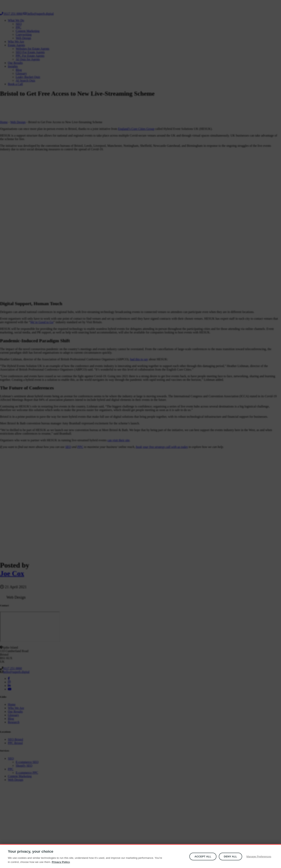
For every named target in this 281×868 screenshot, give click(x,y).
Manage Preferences (259, 857)
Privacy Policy (61, 862)
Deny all (230, 857)
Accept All (203, 857)
